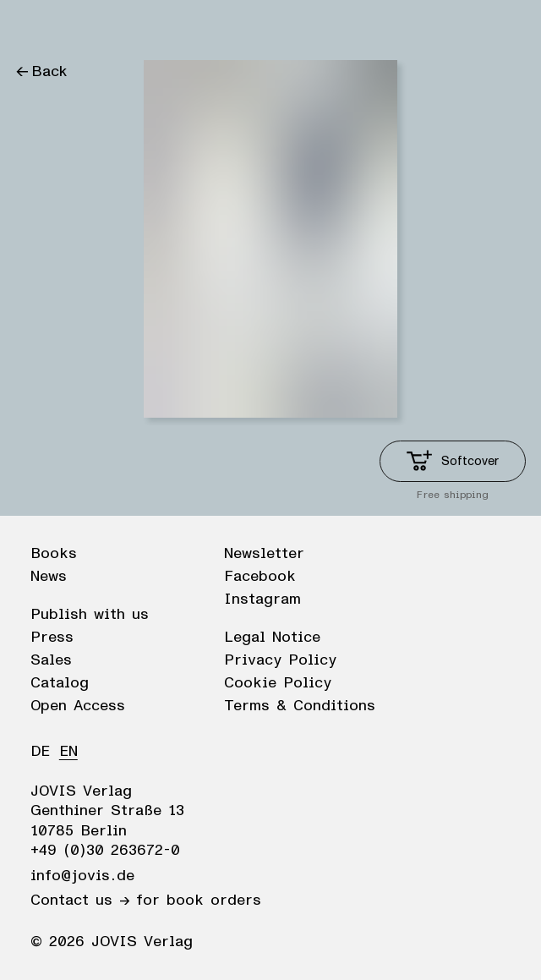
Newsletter (264, 554)
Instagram (262, 599)
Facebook (260, 577)
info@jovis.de (82, 876)
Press (52, 638)
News (49, 577)
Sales (51, 660)
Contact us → (80, 901)
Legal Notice (272, 638)
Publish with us (90, 615)
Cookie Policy (278, 683)
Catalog (60, 683)
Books (54, 554)
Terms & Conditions (300, 706)
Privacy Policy (280, 660)
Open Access (78, 706)
